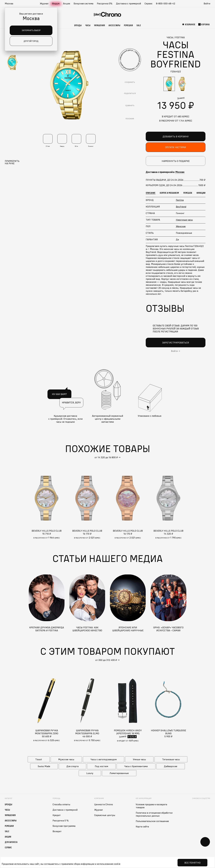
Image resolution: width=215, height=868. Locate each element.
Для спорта (72, 766)
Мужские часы (66, 759)
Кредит (57, 815)
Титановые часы (171, 759)
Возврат (57, 831)
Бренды (78, 25)
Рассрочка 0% (105, 3)
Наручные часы (184, 220)
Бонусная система (83, 3)
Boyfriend (181, 207)
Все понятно (192, 863)
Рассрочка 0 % (61, 820)
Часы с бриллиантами (136, 766)
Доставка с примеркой (128, 3)
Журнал (44, 3)
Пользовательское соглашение (152, 821)
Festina (180, 200)
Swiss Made (44, 766)
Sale (139, 25)
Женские (181, 226)
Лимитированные (119, 773)
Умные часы (139, 759)
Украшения (100, 25)
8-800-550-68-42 (166, 3)
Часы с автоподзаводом (104, 759)
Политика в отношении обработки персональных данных (154, 814)
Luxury (90, 773)
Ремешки (128, 25)
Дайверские (171, 766)
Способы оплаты (61, 804)
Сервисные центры (105, 815)
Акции (67, 3)
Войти (207, 3)
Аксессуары (114, 25)
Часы (88, 25)
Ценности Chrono (104, 804)
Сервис (148, 3)
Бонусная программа (64, 826)
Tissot (39, 759)
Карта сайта (142, 826)
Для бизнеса (11, 842)
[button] (10, 4)
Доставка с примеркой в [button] (165, 172)
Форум (56, 3)
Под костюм (101, 766)
